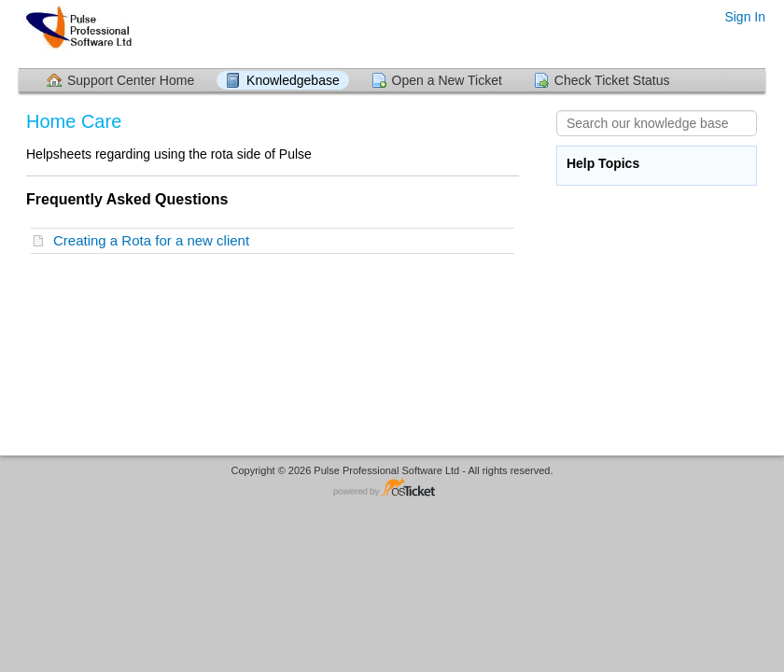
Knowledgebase (293, 80)
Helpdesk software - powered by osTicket (392, 489)
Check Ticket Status (612, 80)
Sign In (745, 17)
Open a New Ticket (447, 80)
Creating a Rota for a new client (155, 240)
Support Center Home (131, 80)
